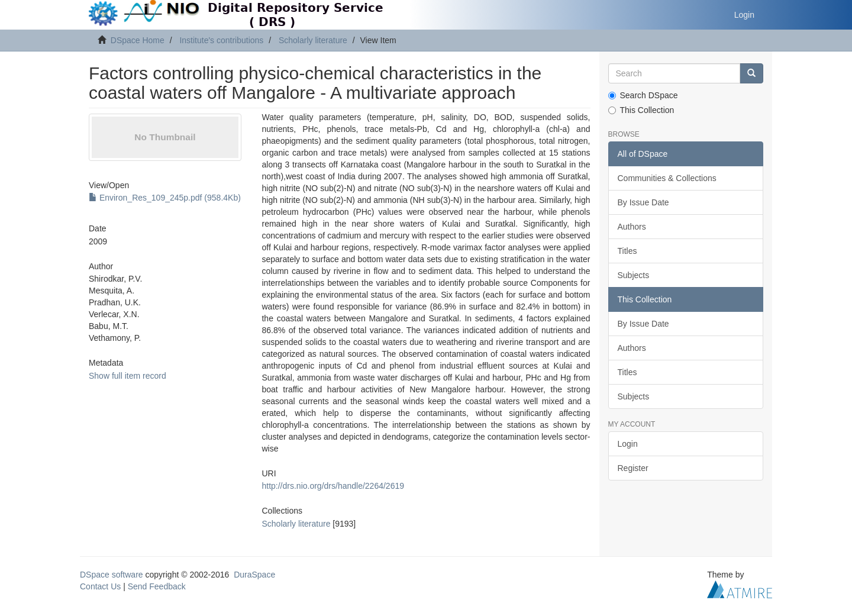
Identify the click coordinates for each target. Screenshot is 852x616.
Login (628, 444)
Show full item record (128, 376)
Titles (627, 251)
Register (633, 468)
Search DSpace (643, 95)
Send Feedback (157, 586)
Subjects (634, 275)
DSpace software (112, 575)
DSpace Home (138, 40)
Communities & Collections (667, 178)
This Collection (641, 110)
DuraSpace (254, 575)
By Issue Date (643, 202)
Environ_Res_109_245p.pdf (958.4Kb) (165, 198)
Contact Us (100, 586)
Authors (632, 227)
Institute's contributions (221, 40)
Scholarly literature (313, 40)
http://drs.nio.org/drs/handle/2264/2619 (333, 486)
